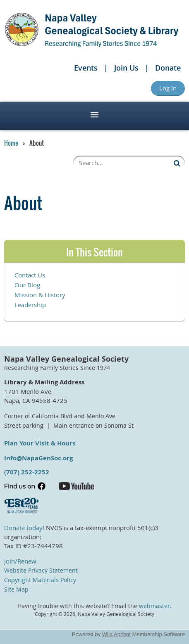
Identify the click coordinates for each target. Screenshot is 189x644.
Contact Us (30, 275)
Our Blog (27, 285)
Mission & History (40, 295)
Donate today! (24, 528)
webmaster (154, 606)
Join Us (126, 68)
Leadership (30, 305)
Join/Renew (20, 561)
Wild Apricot (116, 634)
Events (86, 68)
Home (11, 143)
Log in (168, 88)
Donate (168, 68)
